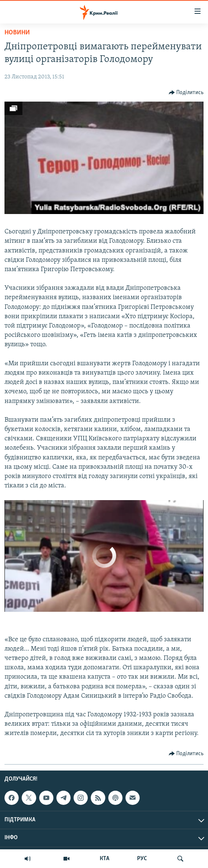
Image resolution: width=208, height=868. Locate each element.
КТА (105, 859)
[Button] (186, 93)
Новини (17, 33)
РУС (142, 859)
